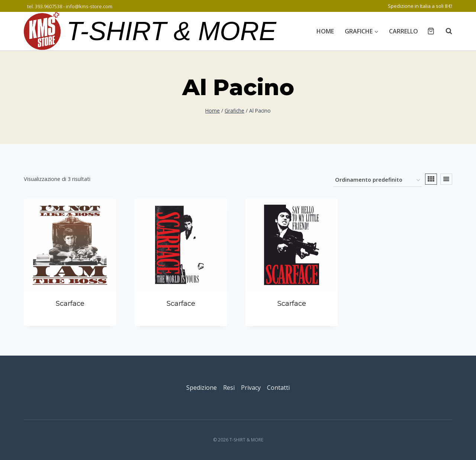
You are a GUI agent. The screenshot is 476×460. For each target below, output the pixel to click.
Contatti (278, 388)
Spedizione (202, 388)
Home (325, 31)
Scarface (70, 304)
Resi (229, 388)
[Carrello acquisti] (431, 31)
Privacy (251, 388)
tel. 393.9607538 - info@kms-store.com (70, 6)
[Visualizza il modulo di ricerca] (445, 31)
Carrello (403, 31)
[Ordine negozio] (377, 180)
